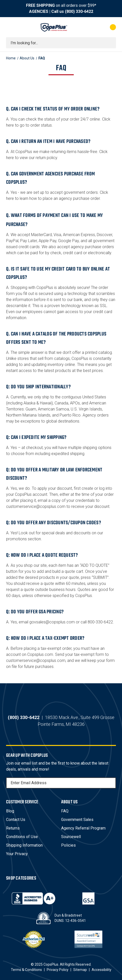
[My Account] (93, 27)
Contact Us (16, 820)
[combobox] (61, 43)
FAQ (65, 811)
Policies (68, 845)
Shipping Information (24, 845)
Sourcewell (71, 837)
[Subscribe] (111, 783)
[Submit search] (110, 43)
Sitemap (80, 970)
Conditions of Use (22, 837)
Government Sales (77, 820)
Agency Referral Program (83, 828)
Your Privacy (17, 854)
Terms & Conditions (26, 970)
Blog (10, 811)
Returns (13, 828)
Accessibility (102, 970)
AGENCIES (39, 11)
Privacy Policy (58, 970)
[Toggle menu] (11, 27)
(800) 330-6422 (79, 11)
